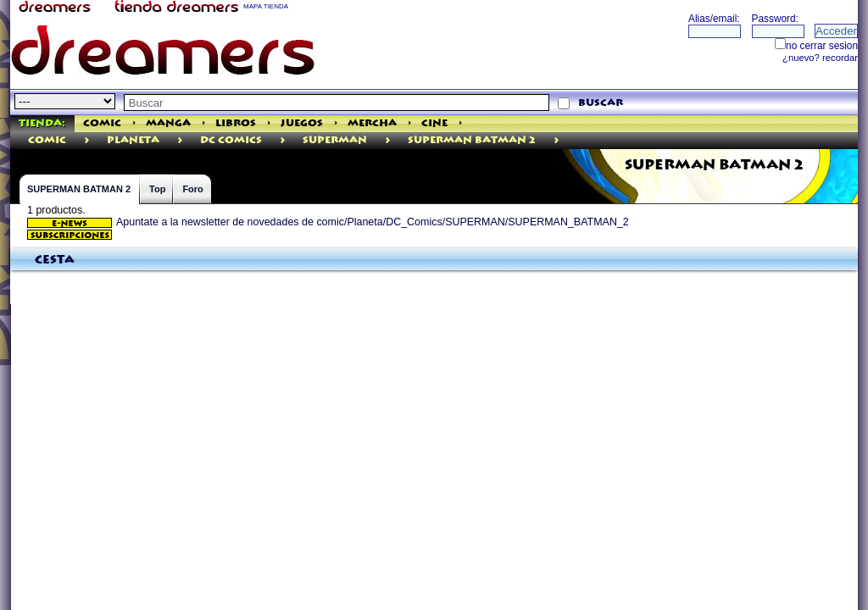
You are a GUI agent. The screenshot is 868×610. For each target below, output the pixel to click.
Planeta (133, 140)
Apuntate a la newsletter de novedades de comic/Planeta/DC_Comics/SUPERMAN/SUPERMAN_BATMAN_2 (328, 222)
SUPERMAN (335, 140)
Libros (236, 123)
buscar (601, 103)
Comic (102, 123)
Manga (168, 123)
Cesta (55, 260)
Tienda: (42, 123)
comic (47, 140)
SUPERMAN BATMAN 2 (472, 140)
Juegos (302, 123)
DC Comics (231, 140)
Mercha (372, 123)
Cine (434, 123)
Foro (192, 189)
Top (157, 189)
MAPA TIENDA (266, 6)
